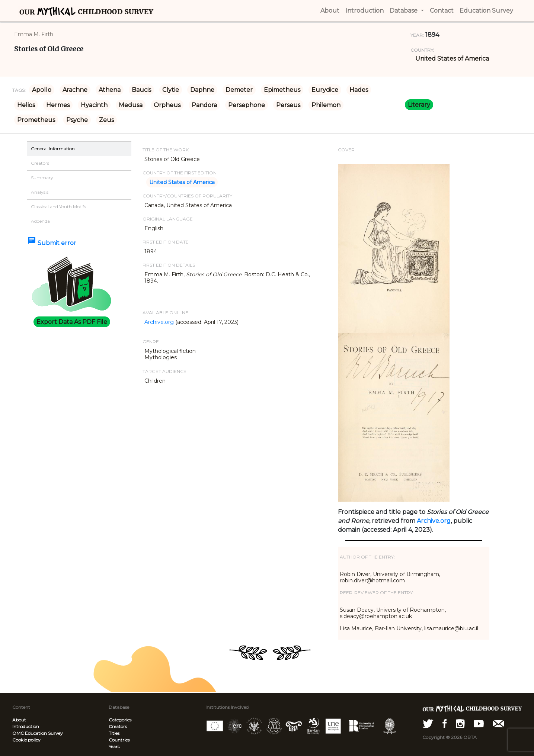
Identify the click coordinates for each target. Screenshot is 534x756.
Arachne (75, 90)
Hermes (58, 105)
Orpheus (167, 105)
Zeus (106, 120)
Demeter (239, 90)
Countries (119, 740)
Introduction (26, 726)
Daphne (202, 90)
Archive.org (159, 322)
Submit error (52, 243)
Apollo (42, 90)
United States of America (452, 59)
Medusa (131, 105)
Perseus (288, 105)
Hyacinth (94, 105)
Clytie (171, 90)
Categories (120, 720)
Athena (110, 90)
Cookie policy (26, 740)
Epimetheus (282, 90)
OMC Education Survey (38, 733)
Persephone (247, 105)
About (19, 720)
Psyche (77, 120)
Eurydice (325, 90)
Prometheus (36, 120)
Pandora (204, 105)
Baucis (141, 90)
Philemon (326, 105)
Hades (359, 90)
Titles (114, 733)
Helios (26, 105)
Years (114, 747)
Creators (118, 726)
